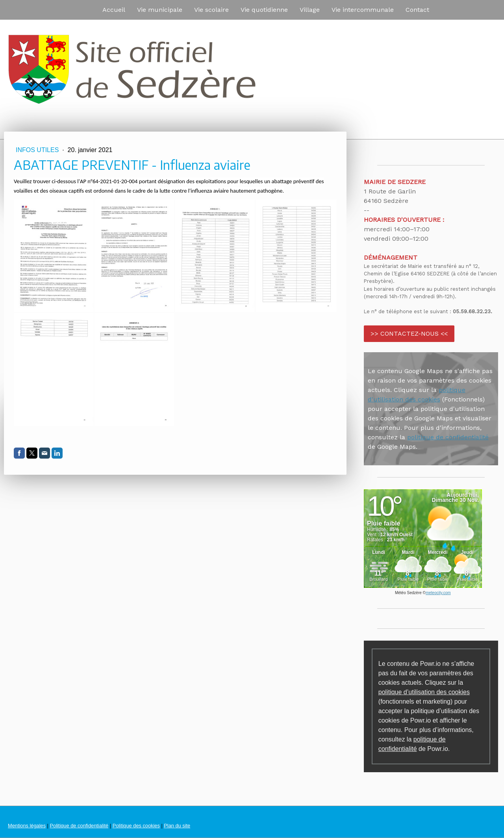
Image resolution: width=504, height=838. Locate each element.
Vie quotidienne (264, 10)
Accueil (114, 10)
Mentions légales (27, 826)
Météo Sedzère (408, 593)
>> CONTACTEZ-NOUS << (409, 334)
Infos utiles (38, 150)
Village (310, 10)
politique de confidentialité (448, 437)
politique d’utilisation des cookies (424, 692)
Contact (417, 10)
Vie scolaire (211, 10)
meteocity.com (438, 593)
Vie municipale (160, 10)
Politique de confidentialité (79, 826)
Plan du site (177, 826)
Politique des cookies (136, 826)
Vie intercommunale (363, 10)
